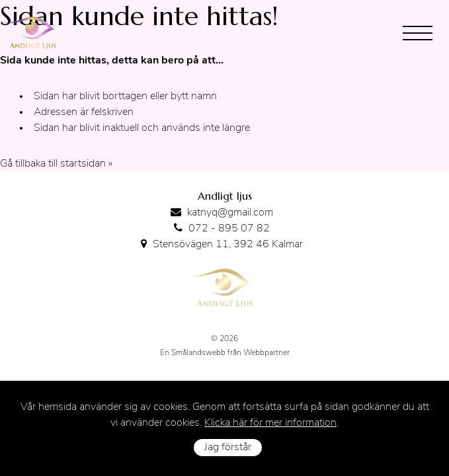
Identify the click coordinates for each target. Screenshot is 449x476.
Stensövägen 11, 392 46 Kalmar (228, 245)
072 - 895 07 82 (229, 229)
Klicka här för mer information (270, 423)
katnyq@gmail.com (230, 213)
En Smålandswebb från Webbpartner (225, 353)
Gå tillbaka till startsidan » (56, 164)
